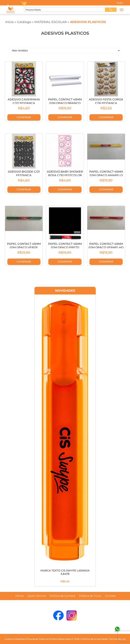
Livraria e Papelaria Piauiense (21, 639)
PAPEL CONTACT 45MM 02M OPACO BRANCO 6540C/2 (65, 103)
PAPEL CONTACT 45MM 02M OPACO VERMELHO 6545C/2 (106, 247)
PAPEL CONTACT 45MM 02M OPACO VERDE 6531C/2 (24, 247)
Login (120, 3)
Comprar (24, 117)
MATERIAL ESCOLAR (51, 22)
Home (20, 596)
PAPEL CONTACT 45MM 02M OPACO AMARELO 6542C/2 (106, 175)
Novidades (65, 291)
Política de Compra (62, 596)
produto (13, 6)
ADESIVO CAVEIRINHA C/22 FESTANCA (24, 101)
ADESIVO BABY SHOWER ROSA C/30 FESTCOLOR (65, 173)
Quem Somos (37, 596)
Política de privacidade (94, 639)
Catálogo (24, 22)
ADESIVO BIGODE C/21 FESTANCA (24, 173)
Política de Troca (90, 596)
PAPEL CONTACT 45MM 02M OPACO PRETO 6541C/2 (65, 247)
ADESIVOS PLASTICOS (88, 22)
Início (9, 22)
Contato (110, 596)
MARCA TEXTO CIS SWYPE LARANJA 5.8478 (65, 572)
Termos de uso (117, 639)
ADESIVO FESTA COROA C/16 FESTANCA (106, 101)
